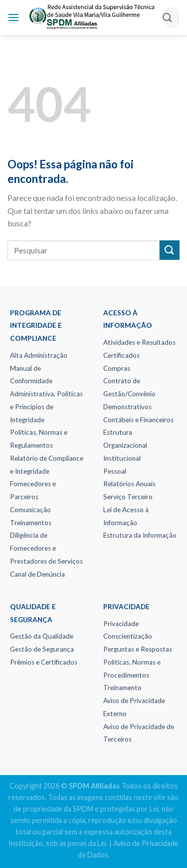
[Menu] (13, 17)
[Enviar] (168, 17)
